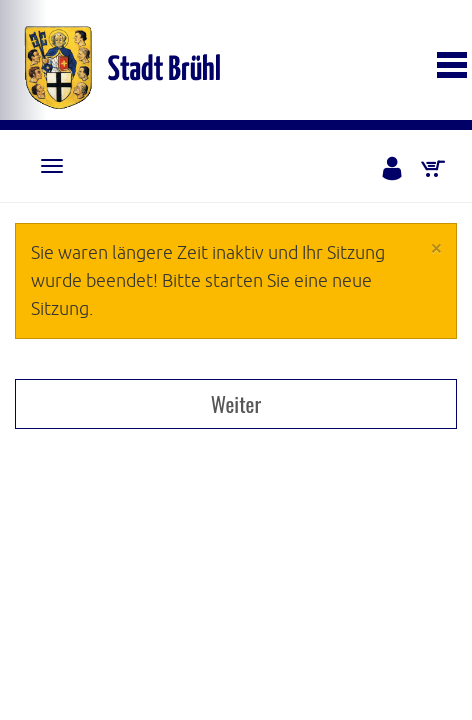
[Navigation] (52, 166)
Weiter (236, 403)
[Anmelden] (393, 170)
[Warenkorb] (434, 170)
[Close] (436, 247)
